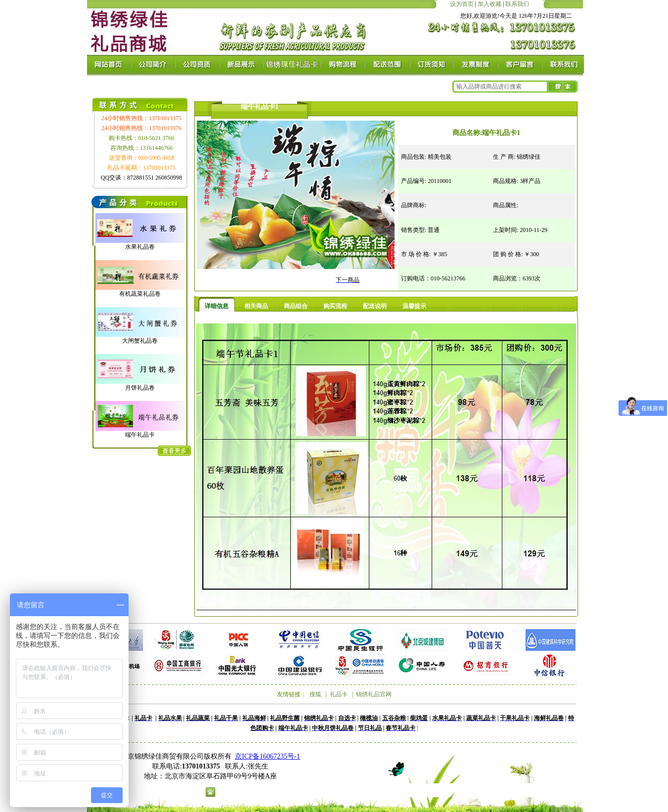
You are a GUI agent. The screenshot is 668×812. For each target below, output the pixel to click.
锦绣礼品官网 (374, 694)
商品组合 (296, 306)
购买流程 (335, 306)
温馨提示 (414, 306)
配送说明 (375, 306)
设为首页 (462, 4)
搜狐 (315, 694)
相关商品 (256, 306)
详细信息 (217, 306)
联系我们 (517, 4)
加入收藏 (490, 4)
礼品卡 (339, 694)
